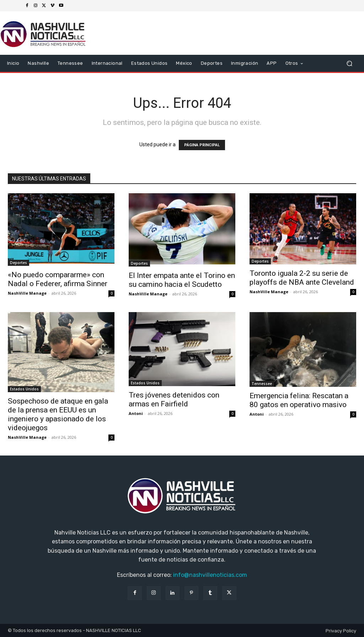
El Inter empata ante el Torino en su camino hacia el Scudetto (182, 280)
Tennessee (262, 384)
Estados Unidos (24, 389)
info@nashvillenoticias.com (210, 575)
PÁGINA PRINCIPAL (202, 145)
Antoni (136, 413)
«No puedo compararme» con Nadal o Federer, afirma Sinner (58, 279)
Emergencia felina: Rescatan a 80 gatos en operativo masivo (299, 400)
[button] (349, 64)
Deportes (18, 263)
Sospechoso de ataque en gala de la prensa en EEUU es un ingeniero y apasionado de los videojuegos (58, 414)
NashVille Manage (27, 293)
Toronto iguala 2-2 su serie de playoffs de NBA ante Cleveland (302, 278)
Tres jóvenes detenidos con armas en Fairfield (174, 399)
